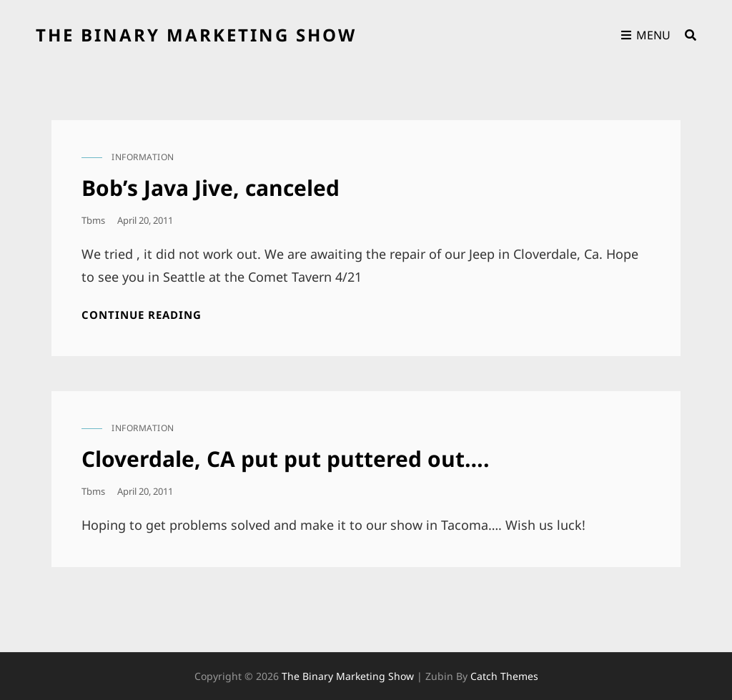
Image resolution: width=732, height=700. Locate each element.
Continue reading (142, 315)
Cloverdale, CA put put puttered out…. (286, 459)
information (143, 157)
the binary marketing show (196, 35)
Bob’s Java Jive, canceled (211, 188)
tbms (93, 220)
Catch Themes (504, 676)
